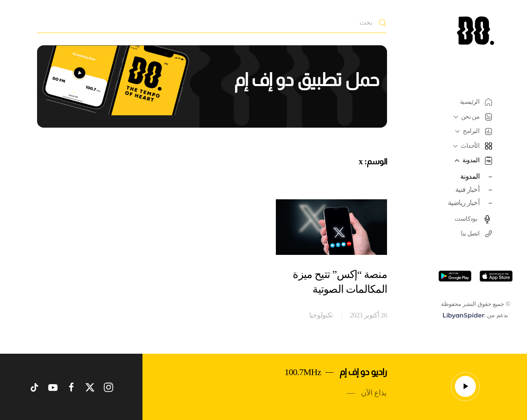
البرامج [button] (472, 131)
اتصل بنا (476, 234)
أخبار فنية (468, 190)
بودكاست (473, 219)
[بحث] (212, 23)
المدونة (470, 176)
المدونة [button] (472, 161)
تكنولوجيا (321, 315)
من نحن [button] (472, 117)
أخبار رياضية (464, 203)
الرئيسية (476, 102)
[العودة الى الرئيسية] (476, 31)
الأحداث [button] (471, 146)
